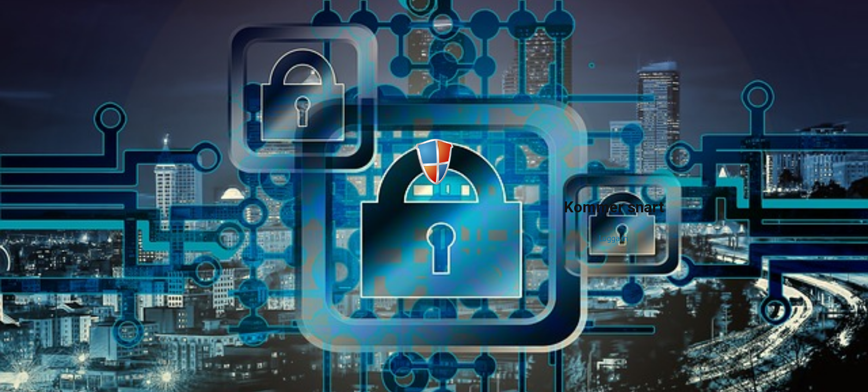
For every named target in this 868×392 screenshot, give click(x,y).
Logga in (614, 238)
